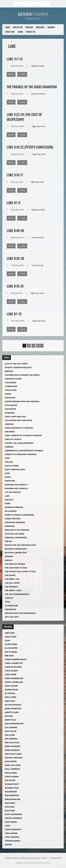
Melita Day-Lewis (13, 754)
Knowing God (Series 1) (16, 485)
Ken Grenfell (11, 739)
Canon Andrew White (16, 659)
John (7, 473)
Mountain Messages (15, 522)
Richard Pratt (12, 784)
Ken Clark (10, 735)
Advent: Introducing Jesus (18, 367)
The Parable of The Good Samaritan (32, 87)
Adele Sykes (11, 637)
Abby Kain (10, 633)
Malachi (9, 500)
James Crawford (13, 709)
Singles (9, 560)
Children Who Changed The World (22, 375)
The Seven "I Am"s (13, 590)
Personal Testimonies (16, 538)
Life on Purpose (13, 492)
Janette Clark (12, 712)
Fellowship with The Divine (18, 420)
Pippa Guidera (12, 777)
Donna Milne (11, 690)
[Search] (32, 4)
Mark (8, 503)
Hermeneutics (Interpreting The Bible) (24, 451)
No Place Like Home (14, 534)
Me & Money (11, 511)
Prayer (8, 541)
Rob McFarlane (12, 799)
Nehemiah (10, 526)
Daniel (8, 394)
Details (11, 74)
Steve (7, 826)
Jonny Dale (10, 720)
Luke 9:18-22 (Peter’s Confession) (30, 147)
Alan (7, 640)
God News (10, 432)
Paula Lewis (11, 773)
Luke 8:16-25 (15, 286)
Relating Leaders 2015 (16, 549)
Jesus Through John (15, 469)
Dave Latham (11, 686)
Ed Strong (10, 693)
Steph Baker (11, 822)
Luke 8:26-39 (15, 258)
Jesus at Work (12, 466)
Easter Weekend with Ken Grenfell (22, 401)
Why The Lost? (12, 617)
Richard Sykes (12, 788)
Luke (7, 496)
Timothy (9, 598)
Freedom (9, 424)
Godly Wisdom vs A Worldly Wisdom (23, 435)
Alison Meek (11, 644)
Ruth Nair (10, 811)
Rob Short (10, 803)
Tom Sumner (11, 833)
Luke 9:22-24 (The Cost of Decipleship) (24, 117)
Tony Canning (37, 265)
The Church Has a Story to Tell (20, 572)
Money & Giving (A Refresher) (19, 515)
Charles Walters (13, 667)
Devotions (10, 398)
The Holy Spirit (12, 583)
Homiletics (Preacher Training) (21, 454)
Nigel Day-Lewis (38, 66)
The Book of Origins (15, 564)
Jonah (8, 477)
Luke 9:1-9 (14, 203)
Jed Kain (9, 716)
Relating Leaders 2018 (16, 553)
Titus (7, 602)
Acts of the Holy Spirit (16, 364)
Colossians (10, 382)
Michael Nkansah (14, 758)
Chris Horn (10, 674)
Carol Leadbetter (14, 663)
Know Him (10, 481)
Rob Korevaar (12, 795)
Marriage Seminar (14, 507)
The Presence (11, 587)
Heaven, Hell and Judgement (19, 443)
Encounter (10, 409)
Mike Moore (11, 761)
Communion (11, 386)
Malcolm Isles (12, 742)
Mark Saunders (13, 746)
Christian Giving (13, 379)
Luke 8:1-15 (14, 314)
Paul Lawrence (38, 237)
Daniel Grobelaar (14, 682)
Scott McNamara (13, 814)
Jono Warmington (14, 724)
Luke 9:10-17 (15, 175)
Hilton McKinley (13, 705)
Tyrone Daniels (13, 841)
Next (40, 346)
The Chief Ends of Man (16, 568)
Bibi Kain (9, 656)
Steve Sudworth (13, 829)
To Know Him (11, 606)
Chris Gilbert (11, 671)
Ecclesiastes (11, 405)
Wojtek (8, 844)
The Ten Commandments (17, 594)
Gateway (33, 14)
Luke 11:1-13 (15, 59)
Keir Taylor (11, 731)
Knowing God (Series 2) (16, 488)
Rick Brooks (11, 792)
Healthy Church (13, 439)
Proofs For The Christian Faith (20, 545)
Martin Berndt (12, 750)
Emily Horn (11, 697)
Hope (7, 458)
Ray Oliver (10, 780)
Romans (9, 556)
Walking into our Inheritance (20, 613)
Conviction (11, 390)
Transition (10, 609)
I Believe (9, 462)
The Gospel (10, 575)
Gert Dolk (10, 701)
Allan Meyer (11, 648)
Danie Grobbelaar (14, 678)
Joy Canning (11, 727)
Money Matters (13, 519)
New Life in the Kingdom (17, 530)
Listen (22, 74)
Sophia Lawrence (38, 94)
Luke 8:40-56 (15, 230)
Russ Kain (10, 807)
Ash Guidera (11, 652)
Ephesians (10, 413)
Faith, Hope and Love (15, 417)
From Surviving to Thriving (19, 428)
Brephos (9, 371)
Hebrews (9, 447)
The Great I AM (12, 579)
